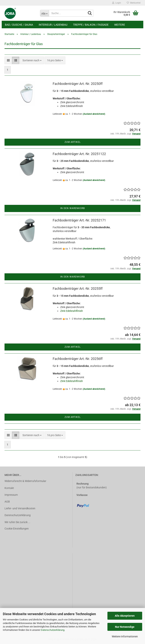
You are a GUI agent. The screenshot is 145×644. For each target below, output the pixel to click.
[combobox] (32, 60)
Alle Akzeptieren (125, 616)
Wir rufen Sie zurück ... (17, 522)
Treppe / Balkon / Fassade (91, 25)
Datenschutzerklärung (53, 630)
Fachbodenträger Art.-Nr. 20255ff (78, 289)
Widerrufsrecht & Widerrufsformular (25, 481)
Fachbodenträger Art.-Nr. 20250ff (78, 84)
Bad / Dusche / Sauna (19, 25)
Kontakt (9, 488)
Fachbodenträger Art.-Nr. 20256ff (78, 359)
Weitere (120, 25)
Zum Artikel (73, 142)
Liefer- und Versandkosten (20, 508)
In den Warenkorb (72, 208)
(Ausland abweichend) (94, 114)
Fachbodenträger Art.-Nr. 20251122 (79, 154)
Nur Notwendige (125, 627)
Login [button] (117, 3)
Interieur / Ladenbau (53, 25)
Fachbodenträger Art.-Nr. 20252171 (79, 220)
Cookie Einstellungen (17, 529)
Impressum (11, 495)
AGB (7, 502)
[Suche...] (45, 13)
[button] (8, 60)
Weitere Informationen (125, 636)
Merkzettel (134, 3)
